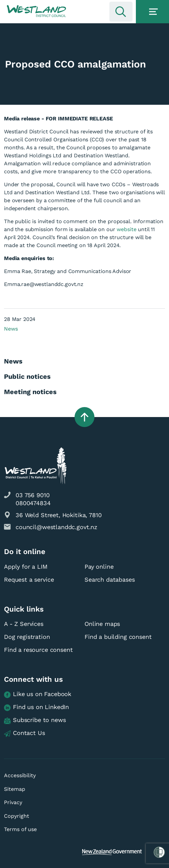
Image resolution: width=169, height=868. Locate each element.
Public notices (27, 376)
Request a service (29, 579)
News (11, 329)
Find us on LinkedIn (36, 707)
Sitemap (15, 789)
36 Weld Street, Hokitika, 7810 (59, 515)
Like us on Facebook (38, 694)
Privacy (13, 802)
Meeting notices (30, 392)
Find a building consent (118, 637)
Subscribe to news (35, 720)
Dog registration (27, 637)
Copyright (17, 816)
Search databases (110, 579)
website (126, 229)
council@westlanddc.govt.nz (56, 527)
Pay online (99, 567)
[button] (36, 11)
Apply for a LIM (26, 567)
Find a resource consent (38, 650)
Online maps (102, 624)
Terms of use (20, 829)
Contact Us (25, 733)
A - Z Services (24, 624)
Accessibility (20, 775)
